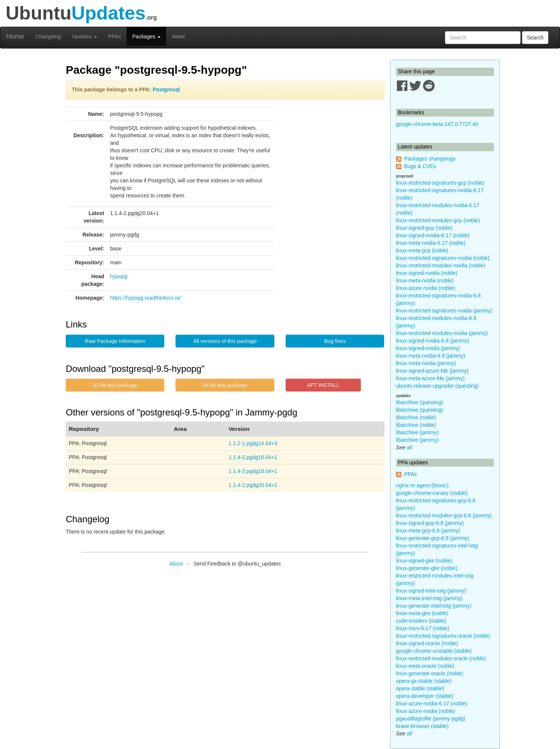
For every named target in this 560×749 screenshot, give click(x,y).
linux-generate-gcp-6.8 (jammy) (433, 538)
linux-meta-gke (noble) (422, 613)
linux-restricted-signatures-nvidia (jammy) (444, 311)
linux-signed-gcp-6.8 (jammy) (430, 523)
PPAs (115, 36)
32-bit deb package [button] (115, 385)
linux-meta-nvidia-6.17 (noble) (431, 243)
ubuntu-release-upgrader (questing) (437, 386)
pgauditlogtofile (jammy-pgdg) (431, 719)
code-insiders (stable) (421, 621)
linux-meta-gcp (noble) (422, 250)
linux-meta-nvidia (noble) (425, 280)
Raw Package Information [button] (115, 341)
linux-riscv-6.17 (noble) (423, 628)
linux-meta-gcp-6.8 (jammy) (428, 531)
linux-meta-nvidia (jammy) (426, 363)
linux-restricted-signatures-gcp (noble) (440, 183)
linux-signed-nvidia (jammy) (428, 348)
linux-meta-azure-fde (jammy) (431, 378)
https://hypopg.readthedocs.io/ (145, 298)
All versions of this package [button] (225, 341)
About (176, 564)
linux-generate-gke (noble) (427, 568)
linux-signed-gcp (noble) (424, 228)
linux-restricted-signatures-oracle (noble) (443, 636)
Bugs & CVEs (420, 166)
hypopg (119, 276)
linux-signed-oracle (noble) (427, 643)
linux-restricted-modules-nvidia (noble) (441, 265)
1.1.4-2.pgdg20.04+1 (253, 485)
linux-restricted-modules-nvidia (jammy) (442, 333)
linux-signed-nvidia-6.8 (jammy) (433, 341)
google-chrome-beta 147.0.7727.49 (437, 124)
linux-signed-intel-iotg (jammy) (431, 591)
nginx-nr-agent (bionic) (422, 485)
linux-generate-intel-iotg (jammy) (434, 606)
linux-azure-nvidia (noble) (426, 288)
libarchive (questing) (420, 402)
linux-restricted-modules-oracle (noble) (441, 658)
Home (15, 36)
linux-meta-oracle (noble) (425, 666)
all (409, 447)
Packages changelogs (430, 159)
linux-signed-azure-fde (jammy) (432, 371)
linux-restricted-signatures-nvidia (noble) (443, 258)
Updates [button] (85, 36)
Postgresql (166, 89)
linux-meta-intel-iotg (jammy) (429, 598)
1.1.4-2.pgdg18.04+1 (253, 471)
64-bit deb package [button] (225, 385)
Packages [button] (146, 36)
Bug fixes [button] (335, 341)
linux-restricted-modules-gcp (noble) (438, 220)
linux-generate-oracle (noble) (430, 673)
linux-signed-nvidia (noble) (427, 273)
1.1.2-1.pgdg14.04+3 (253, 443)
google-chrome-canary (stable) (432, 493)
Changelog (48, 36)
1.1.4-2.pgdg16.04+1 (253, 457)
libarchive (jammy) (418, 432)
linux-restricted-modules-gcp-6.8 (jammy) (444, 516)
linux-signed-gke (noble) (424, 561)
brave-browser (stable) (422, 726)
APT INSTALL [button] (323, 385)
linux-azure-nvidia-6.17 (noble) (432, 704)
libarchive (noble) (416, 417)
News (178, 36)
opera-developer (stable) (425, 696)
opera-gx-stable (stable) (424, 681)
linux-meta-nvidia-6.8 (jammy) (431, 356)
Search (535, 38)
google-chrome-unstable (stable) (434, 651)
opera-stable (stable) (420, 688)
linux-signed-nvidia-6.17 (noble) (433, 235)
